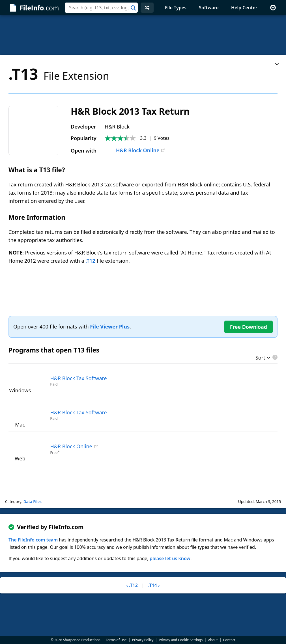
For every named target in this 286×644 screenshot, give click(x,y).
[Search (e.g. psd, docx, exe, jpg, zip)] (101, 8)
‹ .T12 (132, 585)
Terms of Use (116, 640)
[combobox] (101, 8)
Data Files (33, 502)
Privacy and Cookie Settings (181, 640)
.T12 (90, 261)
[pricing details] (274, 357)
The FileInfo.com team (33, 540)
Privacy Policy (143, 640)
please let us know (170, 558)
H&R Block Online (132, 150)
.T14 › (154, 585)
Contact (229, 640)
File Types (176, 8)
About (213, 640)
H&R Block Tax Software (78, 378)
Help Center (244, 8)
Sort (260, 358)
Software (209, 8)
